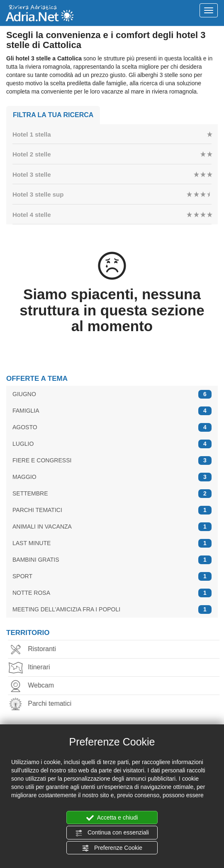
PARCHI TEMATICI (112, 510)
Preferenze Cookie (112, 848)
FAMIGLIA (112, 411)
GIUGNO (112, 394)
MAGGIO (112, 477)
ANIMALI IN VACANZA (112, 527)
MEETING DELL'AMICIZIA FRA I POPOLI (112, 610)
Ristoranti (36, 650)
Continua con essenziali (112, 833)
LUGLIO (112, 444)
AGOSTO (112, 427)
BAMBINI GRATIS (112, 560)
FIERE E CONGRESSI (112, 460)
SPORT (112, 576)
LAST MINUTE (112, 543)
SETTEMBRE (112, 494)
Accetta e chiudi (112, 818)
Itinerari (33, 668)
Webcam (35, 686)
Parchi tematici (43, 704)
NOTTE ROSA (112, 593)
